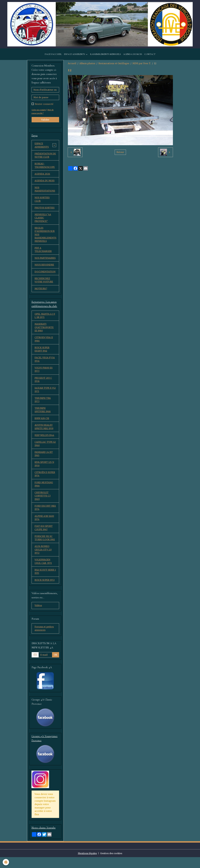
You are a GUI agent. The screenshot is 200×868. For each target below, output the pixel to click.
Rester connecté (44, 106)
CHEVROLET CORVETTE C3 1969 (43, 504)
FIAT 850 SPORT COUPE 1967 (44, 537)
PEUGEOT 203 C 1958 (43, 386)
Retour (120, 154)
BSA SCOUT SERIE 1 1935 (45, 582)
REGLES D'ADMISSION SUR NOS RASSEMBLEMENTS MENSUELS (46, 238)
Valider (45, 122)
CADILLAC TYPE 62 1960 (45, 451)
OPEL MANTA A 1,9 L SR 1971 (45, 321)
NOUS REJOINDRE (44, 269)
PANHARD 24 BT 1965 (44, 461)
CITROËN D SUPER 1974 (45, 482)
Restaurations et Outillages (114, 65)
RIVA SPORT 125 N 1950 (44, 472)
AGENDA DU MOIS (133, 56)
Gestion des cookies (112, 864)
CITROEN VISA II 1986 (44, 345)
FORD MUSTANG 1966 (44, 492)
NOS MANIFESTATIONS (45, 192)
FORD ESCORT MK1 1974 (43, 516)
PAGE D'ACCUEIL (53, 56)
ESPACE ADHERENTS (75, 56)
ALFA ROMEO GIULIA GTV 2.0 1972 (43, 559)
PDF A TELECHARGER (43, 254)
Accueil (72, 65)
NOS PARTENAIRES (45, 262)
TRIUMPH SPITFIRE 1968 (43, 417)
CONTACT (150, 56)
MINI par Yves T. (142, 65)
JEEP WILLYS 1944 (44, 443)
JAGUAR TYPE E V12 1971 (45, 396)
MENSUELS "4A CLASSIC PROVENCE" (43, 221)
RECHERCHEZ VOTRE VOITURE (44, 285)
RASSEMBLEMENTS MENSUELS (106, 56)
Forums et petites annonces (44, 639)
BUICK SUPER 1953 (45, 590)
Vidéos (38, 616)
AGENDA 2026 (42, 177)
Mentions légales (87, 864)
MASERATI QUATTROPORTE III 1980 (44, 333)
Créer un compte (39, 112)
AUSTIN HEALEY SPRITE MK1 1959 (44, 434)
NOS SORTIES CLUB (42, 202)
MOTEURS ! (41, 293)
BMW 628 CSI (42, 425)
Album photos (87, 65)
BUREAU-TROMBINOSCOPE (45, 168)
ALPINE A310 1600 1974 (44, 527)
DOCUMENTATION (45, 276)
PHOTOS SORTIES (44, 211)
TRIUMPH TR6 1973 (43, 406)
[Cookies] (6, 862)
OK (56, 665)
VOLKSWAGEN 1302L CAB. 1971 (43, 571)
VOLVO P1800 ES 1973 (44, 376)
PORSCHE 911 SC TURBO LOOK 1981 (45, 547)
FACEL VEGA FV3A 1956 (45, 365)
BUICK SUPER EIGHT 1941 (42, 355)
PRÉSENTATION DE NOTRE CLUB (45, 158)
